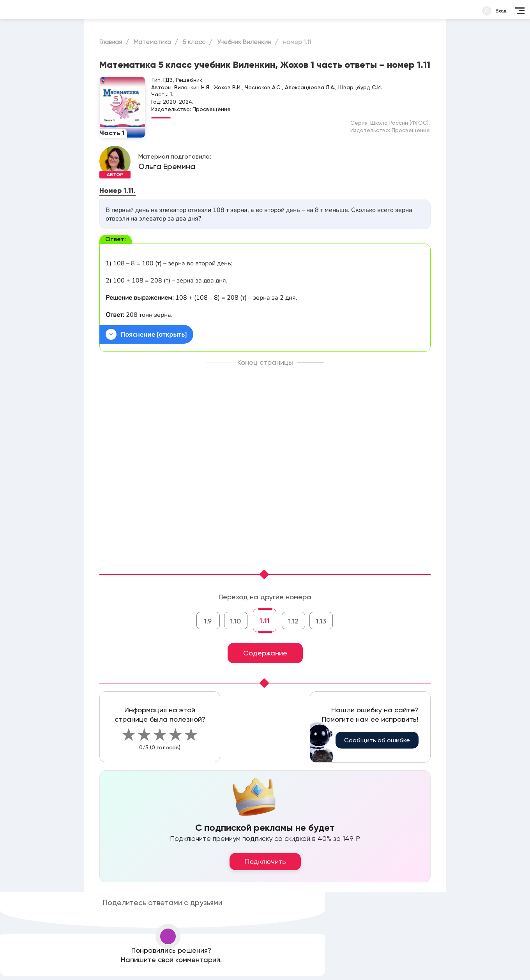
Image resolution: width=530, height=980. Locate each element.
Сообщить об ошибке (377, 740)
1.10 (236, 621)
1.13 (321, 621)
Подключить (265, 862)
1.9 (208, 621)
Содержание (265, 653)
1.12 (293, 621)
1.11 (265, 621)
